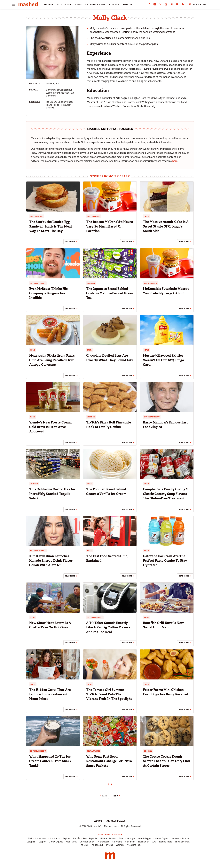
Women (120, 845)
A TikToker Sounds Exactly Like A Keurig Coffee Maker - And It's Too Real (108, 627)
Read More (70, 242)
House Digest (162, 839)
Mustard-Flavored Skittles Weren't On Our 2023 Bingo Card (163, 360)
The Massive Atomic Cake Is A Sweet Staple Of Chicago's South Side (166, 226)
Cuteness (55, 839)
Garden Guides (108, 839)
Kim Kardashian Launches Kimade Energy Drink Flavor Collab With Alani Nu (51, 561)
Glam (121, 839)
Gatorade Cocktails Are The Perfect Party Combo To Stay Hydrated (165, 561)
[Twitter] (161, 5)
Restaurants (37, 216)
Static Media (93, 826)
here (175, 161)
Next (115, 796)
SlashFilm (130, 842)
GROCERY (129, 4)
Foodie (77, 839)
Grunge (131, 839)
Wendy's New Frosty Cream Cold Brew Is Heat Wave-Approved (50, 427)
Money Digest (56, 842)
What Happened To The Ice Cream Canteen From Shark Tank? (50, 761)
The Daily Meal (183, 842)
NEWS (78, 4)
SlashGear (143, 842)
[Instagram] (166, 5)
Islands (186, 839)
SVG (154, 842)
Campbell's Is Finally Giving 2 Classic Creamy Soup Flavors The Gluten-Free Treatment (165, 494)
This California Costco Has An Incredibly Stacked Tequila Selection (52, 494)
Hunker (175, 839)
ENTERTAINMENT (95, 4)
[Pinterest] (172, 5)
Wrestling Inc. (134, 845)
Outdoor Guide (87, 842)
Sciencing (117, 842)
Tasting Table (165, 842)
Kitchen (91, 417)
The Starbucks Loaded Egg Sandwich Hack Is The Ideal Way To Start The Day (50, 226)
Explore (67, 839)
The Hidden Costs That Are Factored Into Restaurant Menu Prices (50, 694)
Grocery (91, 283)
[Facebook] (149, 5)
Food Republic (90, 839)
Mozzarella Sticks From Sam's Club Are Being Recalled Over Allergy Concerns (52, 360)
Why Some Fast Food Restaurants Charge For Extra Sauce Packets (109, 761)
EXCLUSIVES (64, 4)
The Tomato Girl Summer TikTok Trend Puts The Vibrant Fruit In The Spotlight (109, 694)
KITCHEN (114, 4)
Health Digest (145, 839)
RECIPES (48, 4)
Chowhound (41, 839)
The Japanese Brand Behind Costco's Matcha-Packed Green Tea (110, 293)
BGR (30, 839)
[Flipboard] (177, 5)
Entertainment (38, 283)
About (98, 821)
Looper (42, 842)
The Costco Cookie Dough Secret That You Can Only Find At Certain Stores (166, 761)
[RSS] (183, 5)
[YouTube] (155, 5)
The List (83, 845)
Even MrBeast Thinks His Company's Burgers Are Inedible (48, 293)
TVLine (109, 845)
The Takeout (97, 845)
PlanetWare (103, 842)
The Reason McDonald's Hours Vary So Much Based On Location (109, 226)
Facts (147, 216)
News (33, 350)
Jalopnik (31, 842)
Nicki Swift (71, 842)
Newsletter (198, 4)
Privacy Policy (116, 821)
